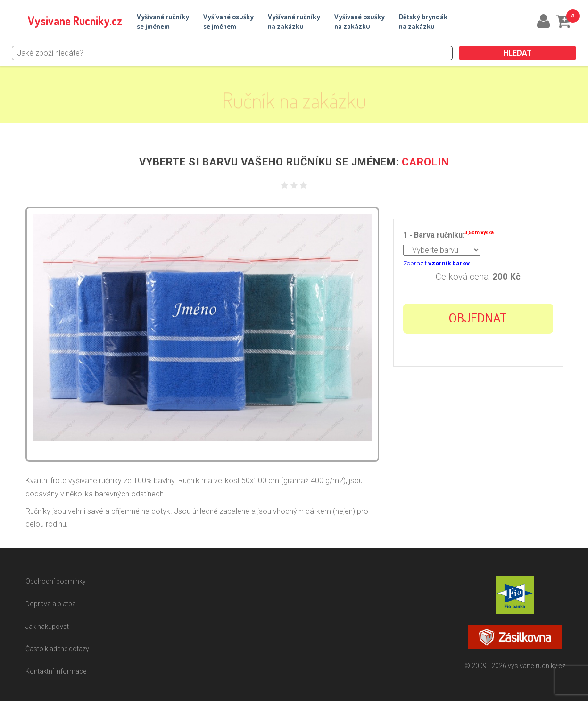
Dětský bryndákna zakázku (423, 21)
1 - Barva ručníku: (448, 234)
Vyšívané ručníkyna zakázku (294, 21)
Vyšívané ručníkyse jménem (163, 21)
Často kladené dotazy (57, 649)
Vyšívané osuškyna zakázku (360, 21)
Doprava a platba (51, 604)
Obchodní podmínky (56, 581)
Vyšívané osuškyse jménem (228, 21)
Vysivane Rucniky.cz (75, 21)
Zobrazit (436, 263)
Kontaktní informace (56, 671)
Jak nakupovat (47, 627)
